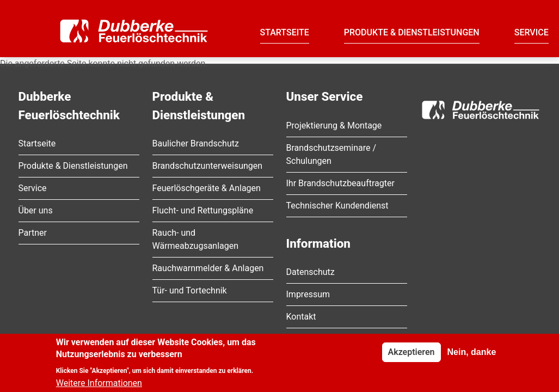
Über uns (36, 210)
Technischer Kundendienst (337, 206)
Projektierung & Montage (334, 125)
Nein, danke (471, 355)
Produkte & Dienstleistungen (412, 32)
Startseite (285, 32)
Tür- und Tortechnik (190, 290)
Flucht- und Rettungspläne (203, 210)
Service (532, 32)
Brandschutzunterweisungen (208, 166)
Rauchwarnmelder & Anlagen (208, 268)
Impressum (308, 294)
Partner (33, 233)
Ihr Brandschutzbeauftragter (340, 183)
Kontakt (301, 317)
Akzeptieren (411, 355)
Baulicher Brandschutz (196, 143)
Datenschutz (311, 272)
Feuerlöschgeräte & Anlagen (207, 188)
